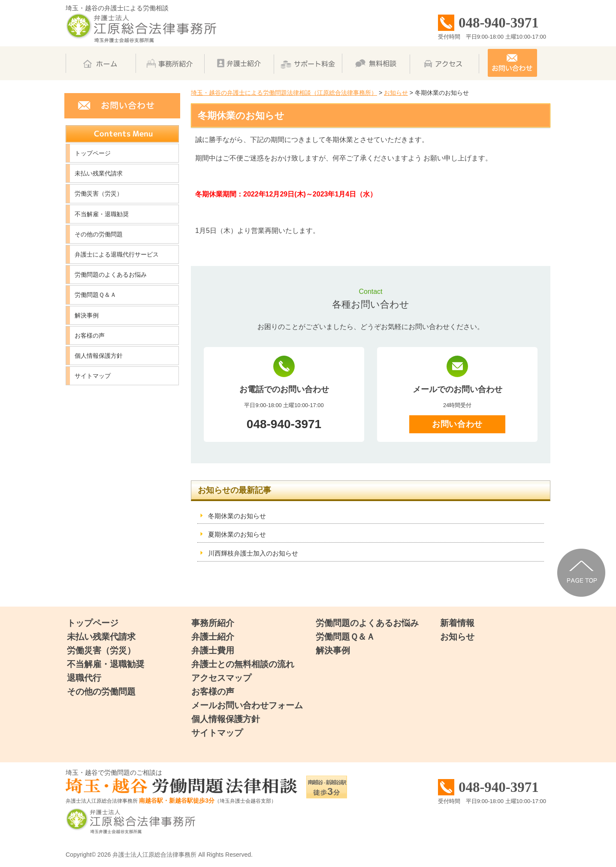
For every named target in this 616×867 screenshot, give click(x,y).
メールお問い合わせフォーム (247, 705)
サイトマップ (93, 376)
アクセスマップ (221, 678)
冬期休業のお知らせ (237, 516)
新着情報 (457, 623)
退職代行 (84, 678)
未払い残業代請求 (99, 173)
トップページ (93, 153)
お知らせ (457, 637)
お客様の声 (90, 335)
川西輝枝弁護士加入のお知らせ (253, 553)
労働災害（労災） (99, 193)
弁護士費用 (213, 650)
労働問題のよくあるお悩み (111, 275)
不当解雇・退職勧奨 (102, 214)
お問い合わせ (457, 424)
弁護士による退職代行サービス (117, 254)
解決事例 (87, 315)
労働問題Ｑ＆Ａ (95, 295)
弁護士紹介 (213, 637)
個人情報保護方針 (99, 356)
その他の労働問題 (99, 234)
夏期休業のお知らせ (237, 534)
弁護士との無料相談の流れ (243, 664)
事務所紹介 (213, 623)
